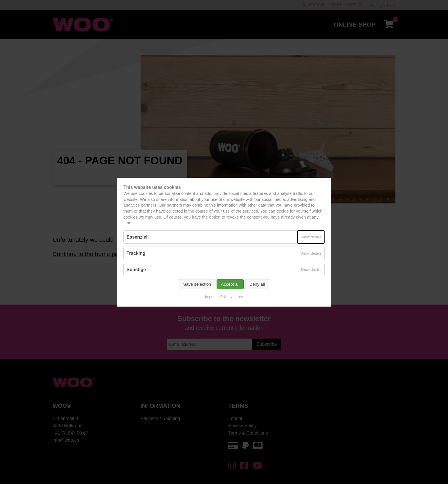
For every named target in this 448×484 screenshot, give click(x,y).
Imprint (211, 297)
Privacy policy (232, 297)
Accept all (230, 284)
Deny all (257, 284)
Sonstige (136, 270)
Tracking (136, 253)
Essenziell (138, 237)
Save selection (197, 284)
